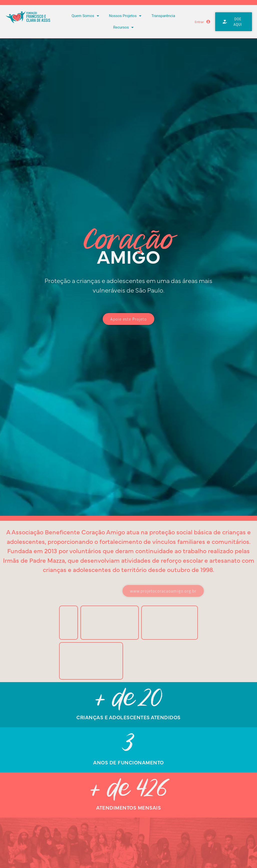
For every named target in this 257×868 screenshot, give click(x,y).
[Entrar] (208, 22)
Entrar (199, 22)
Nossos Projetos (125, 16)
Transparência (163, 16)
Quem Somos (85, 16)
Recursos (123, 27)
